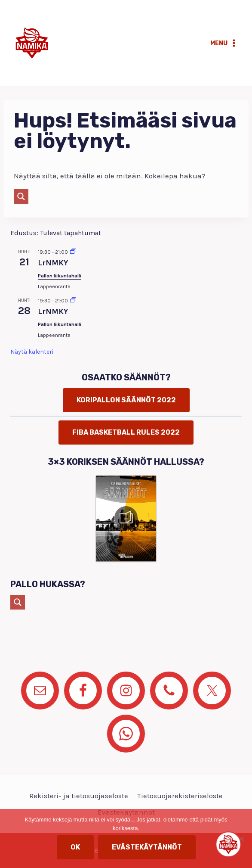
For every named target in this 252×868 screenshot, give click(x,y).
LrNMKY (53, 263)
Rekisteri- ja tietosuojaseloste (79, 796)
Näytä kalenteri (32, 352)
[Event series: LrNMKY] (73, 252)
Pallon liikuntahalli (60, 276)
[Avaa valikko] (224, 43)
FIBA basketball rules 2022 (126, 432)
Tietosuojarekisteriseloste (180, 796)
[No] (241, 839)
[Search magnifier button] (21, 196)
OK (75, 847)
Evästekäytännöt (147, 847)
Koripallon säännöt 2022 (126, 400)
